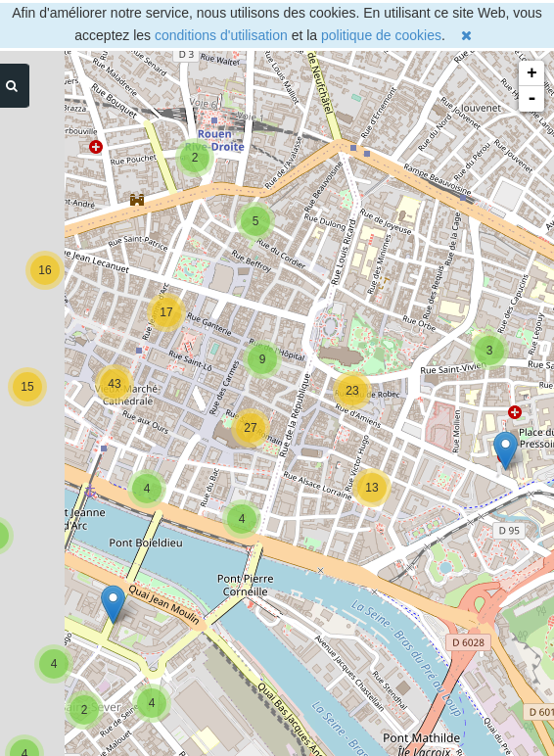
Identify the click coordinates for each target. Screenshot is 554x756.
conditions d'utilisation (221, 35)
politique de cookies (381, 35)
